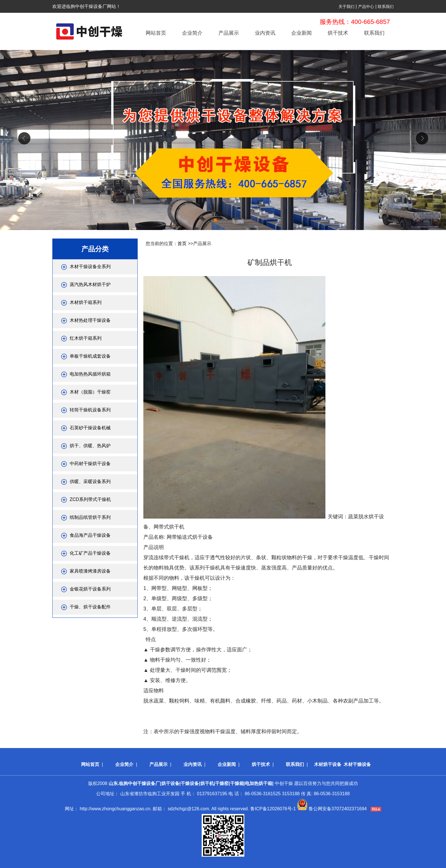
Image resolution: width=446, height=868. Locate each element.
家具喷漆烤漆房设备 (90, 571)
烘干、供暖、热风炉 (90, 446)
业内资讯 (265, 33)
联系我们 (386, 7)
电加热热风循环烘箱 (90, 374)
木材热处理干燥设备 (90, 320)
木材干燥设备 (357, 764)
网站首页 (156, 33)
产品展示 (229, 33)
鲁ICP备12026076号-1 (273, 809)
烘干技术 (338, 33)
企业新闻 (302, 33)
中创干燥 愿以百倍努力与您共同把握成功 (233, 783)
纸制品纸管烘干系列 (90, 517)
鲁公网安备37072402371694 (338, 809)
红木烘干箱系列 (86, 338)
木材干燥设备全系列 (90, 267)
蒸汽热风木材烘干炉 (90, 284)
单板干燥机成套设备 (90, 356)
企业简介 (192, 33)
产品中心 (366, 7)
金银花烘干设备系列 (90, 589)
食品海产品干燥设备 (90, 535)
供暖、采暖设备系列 (90, 481)
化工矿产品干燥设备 (90, 553)
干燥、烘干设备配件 (90, 607)
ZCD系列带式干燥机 (90, 499)
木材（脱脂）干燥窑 (90, 392)
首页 (182, 244)
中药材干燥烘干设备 (90, 464)
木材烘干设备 (328, 764)
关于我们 (346, 7)
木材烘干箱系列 (86, 302)
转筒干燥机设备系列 (90, 410)
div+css (223, 140)
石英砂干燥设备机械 (90, 428)
